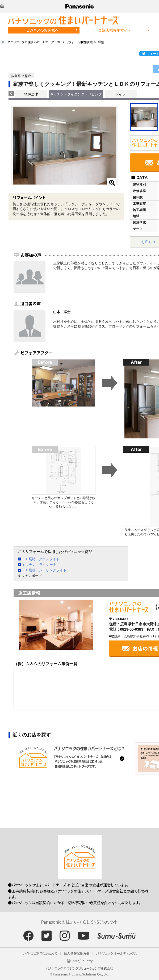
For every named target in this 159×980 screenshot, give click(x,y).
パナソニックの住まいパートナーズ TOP (34, 42)
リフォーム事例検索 (79, 42)
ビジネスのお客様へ (43, 30)
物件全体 (31, 94)
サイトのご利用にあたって (40, 953)
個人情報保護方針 (77, 953)
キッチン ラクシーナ (39, 565)
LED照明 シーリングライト (44, 570)
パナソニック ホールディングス (116, 953)
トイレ (121, 94)
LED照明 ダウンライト (41, 559)
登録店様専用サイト (114, 30)
